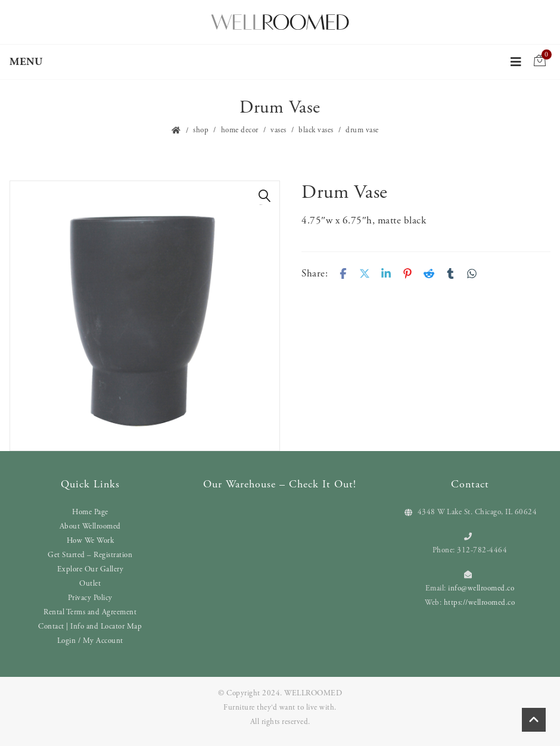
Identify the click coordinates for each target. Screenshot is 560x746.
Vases (279, 130)
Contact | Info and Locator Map (90, 627)
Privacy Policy (90, 598)
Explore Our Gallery (91, 569)
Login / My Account (90, 641)
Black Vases (316, 130)
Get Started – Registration (90, 555)
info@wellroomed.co (481, 588)
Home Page (90, 512)
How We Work (91, 541)
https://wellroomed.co (480, 603)
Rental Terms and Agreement (90, 612)
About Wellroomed (90, 526)
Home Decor (240, 130)
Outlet (90, 584)
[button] (265, 196)
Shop (201, 130)
